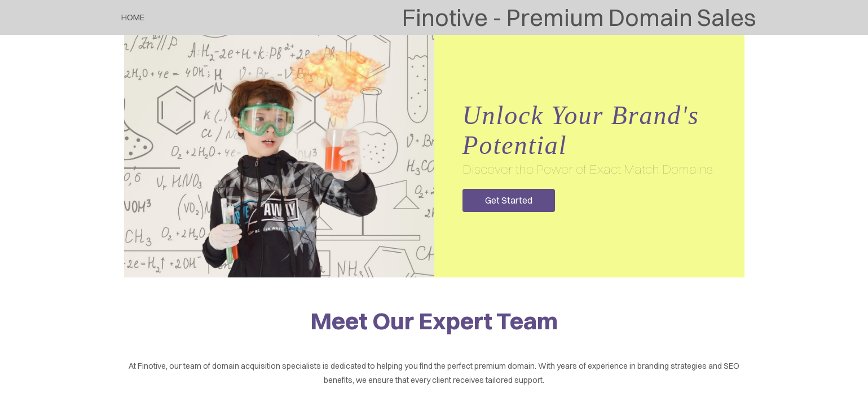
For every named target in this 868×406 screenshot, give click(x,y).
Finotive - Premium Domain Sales (579, 17)
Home (133, 17)
